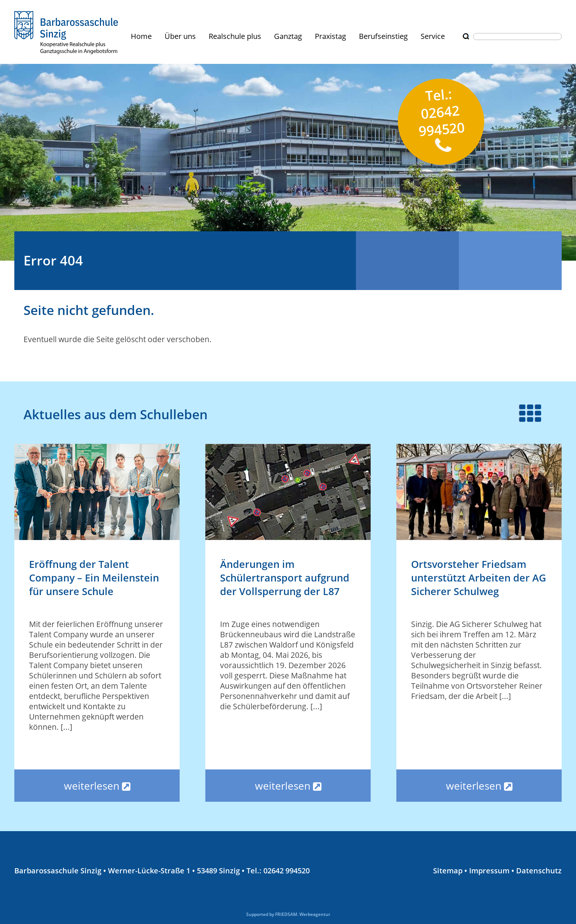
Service (433, 36)
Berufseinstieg (383, 36)
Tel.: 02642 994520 (442, 118)
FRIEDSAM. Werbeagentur (303, 914)
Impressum (489, 871)
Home (141, 36)
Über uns (180, 36)
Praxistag (330, 36)
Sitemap (448, 871)
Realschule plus (235, 36)
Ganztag (288, 36)
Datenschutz (539, 871)
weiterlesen (97, 786)
